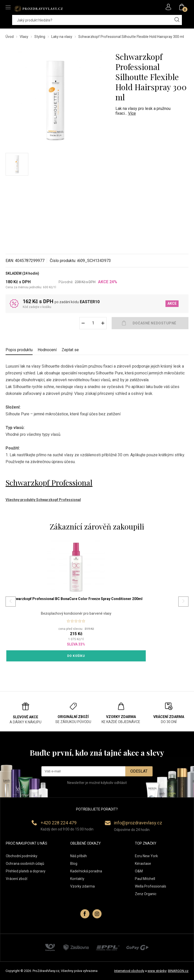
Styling (40, 37)
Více (132, 113)
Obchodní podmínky (22, 856)
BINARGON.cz (178, 971)
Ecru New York (146, 856)
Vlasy (24, 37)
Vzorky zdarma (82, 886)
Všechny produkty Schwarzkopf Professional (43, 500)
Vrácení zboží (17, 879)
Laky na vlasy (62, 37)
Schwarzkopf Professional (49, 483)
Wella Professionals (151, 886)
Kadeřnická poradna (86, 871)
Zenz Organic (146, 894)
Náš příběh (79, 856)
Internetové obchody (129, 971)
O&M (139, 871)
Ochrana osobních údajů (25, 864)
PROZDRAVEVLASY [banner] (38, 9)
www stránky (157, 971)
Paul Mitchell (145, 879)
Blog (74, 864)
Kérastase (143, 864)
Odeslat (139, 771)
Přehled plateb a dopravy (26, 871)
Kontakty (77, 879)
